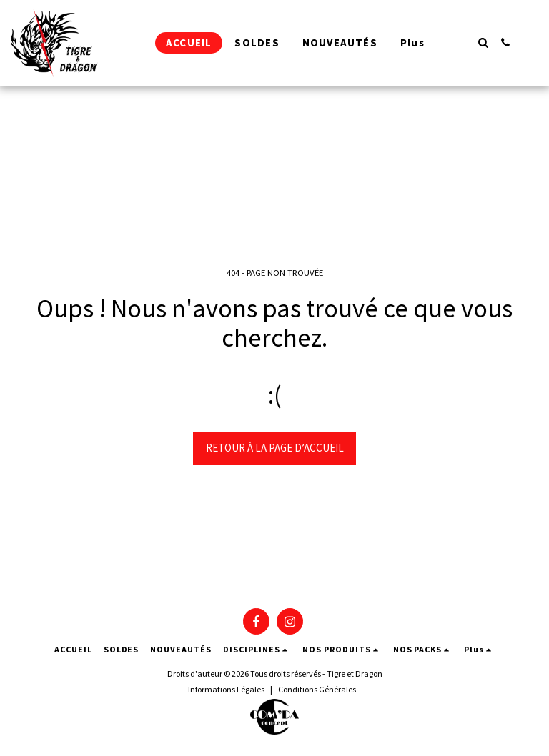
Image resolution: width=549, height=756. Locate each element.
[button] (483, 43)
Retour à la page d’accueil (275, 448)
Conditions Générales (317, 689)
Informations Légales (226, 689)
